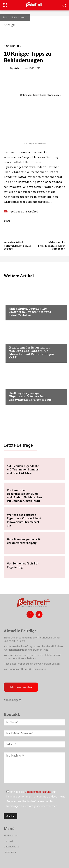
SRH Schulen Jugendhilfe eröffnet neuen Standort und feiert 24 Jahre (30, 312)
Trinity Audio (40, 95)
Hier (7, 211)
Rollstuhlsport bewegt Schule (18, 247)
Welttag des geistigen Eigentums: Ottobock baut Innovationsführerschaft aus (30, 396)
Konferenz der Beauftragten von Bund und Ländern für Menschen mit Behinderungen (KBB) (32, 352)
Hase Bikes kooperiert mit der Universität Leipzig (24, 541)
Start (6, 17)
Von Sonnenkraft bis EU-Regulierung (25, 669)
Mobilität (15, 386)
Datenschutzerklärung (38, 792)
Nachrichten (18, 17)
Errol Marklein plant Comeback (52, 247)
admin (19, 68)
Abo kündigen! (12, 700)
